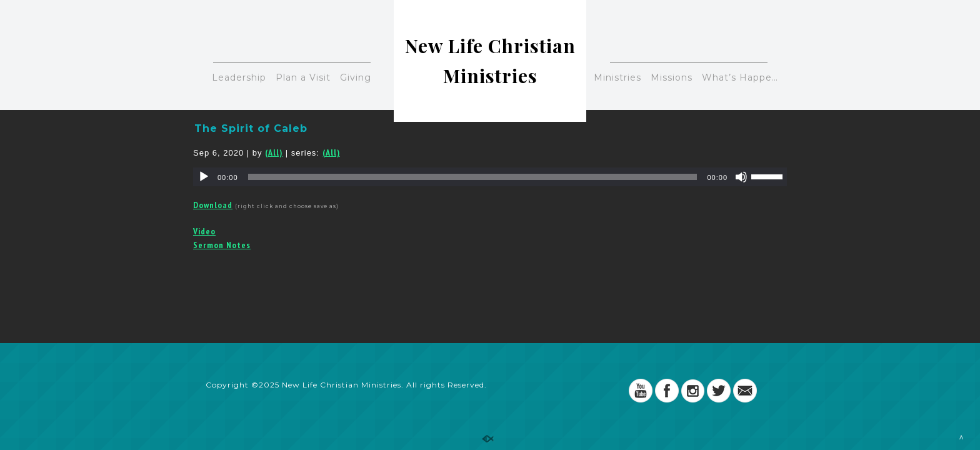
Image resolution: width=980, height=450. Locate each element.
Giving (356, 77)
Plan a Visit (303, 77)
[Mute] (741, 177)
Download (213, 205)
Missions (672, 77)
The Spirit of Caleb (251, 128)
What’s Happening (744, 77)
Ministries (617, 77)
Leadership (239, 77)
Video (204, 231)
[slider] (473, 177)
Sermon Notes (222, 245)
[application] (490, 177)
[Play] (204, 177)
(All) (274, 152)
